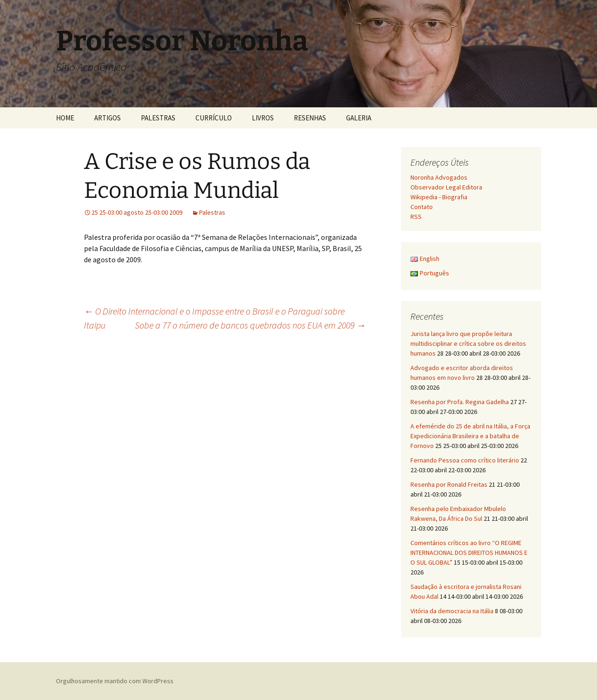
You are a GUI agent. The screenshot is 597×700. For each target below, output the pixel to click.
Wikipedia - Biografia (439, 197)
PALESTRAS (158, 118)
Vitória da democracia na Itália (452, 611)
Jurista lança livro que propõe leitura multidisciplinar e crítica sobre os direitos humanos (468, 343)
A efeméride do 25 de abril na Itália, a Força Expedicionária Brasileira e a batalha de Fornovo (470, 436)
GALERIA (359, 118)
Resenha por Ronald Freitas (449, 484)
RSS (416, 217)
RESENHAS (310, 118)
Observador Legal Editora (446, 187)
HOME (65, 118)
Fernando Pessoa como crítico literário (465, 460)
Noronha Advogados (439, 177)
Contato (422, 207)
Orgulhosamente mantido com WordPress (115, 681)
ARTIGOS (108, 118)
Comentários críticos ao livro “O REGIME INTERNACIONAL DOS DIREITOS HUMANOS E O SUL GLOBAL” (469, 553)
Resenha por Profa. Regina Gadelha (460, 402)
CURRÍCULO (214, 118)
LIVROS (263, 118)
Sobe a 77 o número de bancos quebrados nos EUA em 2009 (250, 325)
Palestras (212, 212)
